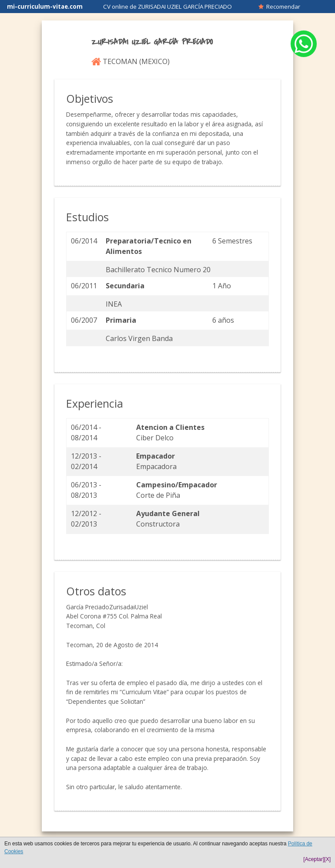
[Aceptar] (314, 859)
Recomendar (279, 7)
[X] (327, 859)
